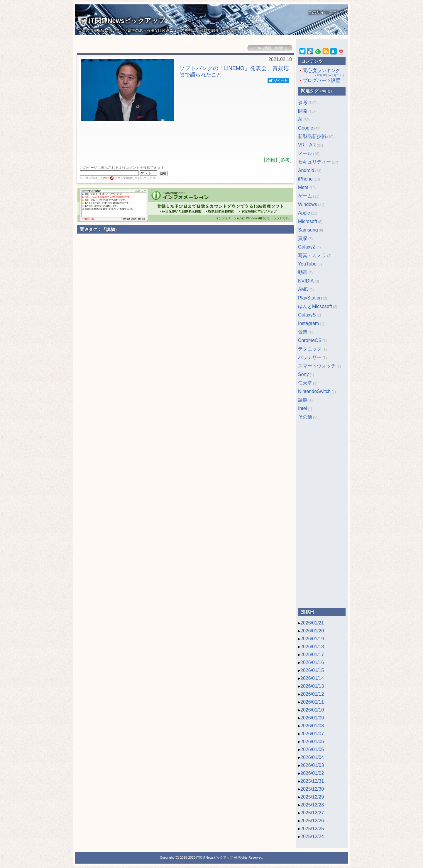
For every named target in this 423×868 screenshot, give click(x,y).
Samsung (308, 230)
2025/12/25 (312, 829)
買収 (303, 238)
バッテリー (310, 357)
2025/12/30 (312, 789)
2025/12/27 (312, 813)
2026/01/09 (312, 718)
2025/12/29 (312, 797)
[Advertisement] (185, 138)
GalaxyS (307, 315)
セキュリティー (314, 162)
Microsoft (308, 221)
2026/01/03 (312, 765)
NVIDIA (306, 281)
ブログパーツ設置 (322, 80)
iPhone (305, 179)
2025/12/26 (312, 821)
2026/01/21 (312, 623)
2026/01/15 (312, 670)
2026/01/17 (312, 655)
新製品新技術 (312, 136)
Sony (303, 374)
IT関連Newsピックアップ (121, 21)
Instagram (308, 323)
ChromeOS (310, 340)
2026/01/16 (312, 662)
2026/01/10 (312, 710)
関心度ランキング (322, 73)
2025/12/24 (312, 836)
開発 (303, 111)
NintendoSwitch (314, 391)
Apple (304, 213)
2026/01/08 (312, 726)
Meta (303, 187)
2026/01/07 (312, 734)
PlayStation (310, 298)
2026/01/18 (312, 647)
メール (305, 153)
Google (306, 128)
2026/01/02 (312, 773)
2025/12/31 (312, 781)
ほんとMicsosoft (315, 306)
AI (300, 119)
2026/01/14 (312, 678)
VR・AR (307, 145)
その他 (305, 417)
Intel (302, 408)
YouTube (307, 264)
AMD (303, 289)
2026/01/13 (312, 686)
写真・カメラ (312, 255)
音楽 (303, 332)
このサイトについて (326, 12)
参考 (285, 160)
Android (306, 170)
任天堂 (305, 383)
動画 (303, 272)
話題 (303, 400)
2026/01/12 (312, 694)
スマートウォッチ (317, 366)
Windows (308, 204)
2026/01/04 (312, 757)
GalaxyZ (307, 247)
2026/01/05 (312, 749)
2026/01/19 (312, 639)
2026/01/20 (312, 631)
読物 (270, 160)
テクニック (310, 349)
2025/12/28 (312, 805)
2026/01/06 (312, 742)
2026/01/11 (312, 702)
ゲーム (305, 196)
